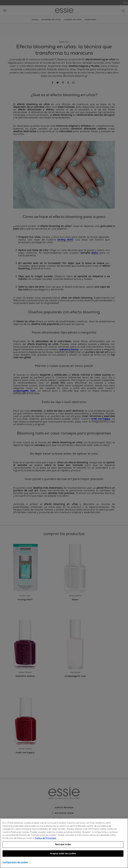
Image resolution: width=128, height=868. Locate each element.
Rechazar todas (63, 844)
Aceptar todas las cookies (63, 854)
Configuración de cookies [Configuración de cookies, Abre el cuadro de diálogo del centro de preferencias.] (15, 862)
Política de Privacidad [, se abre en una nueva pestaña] (45, 838)
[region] (64, 843)
